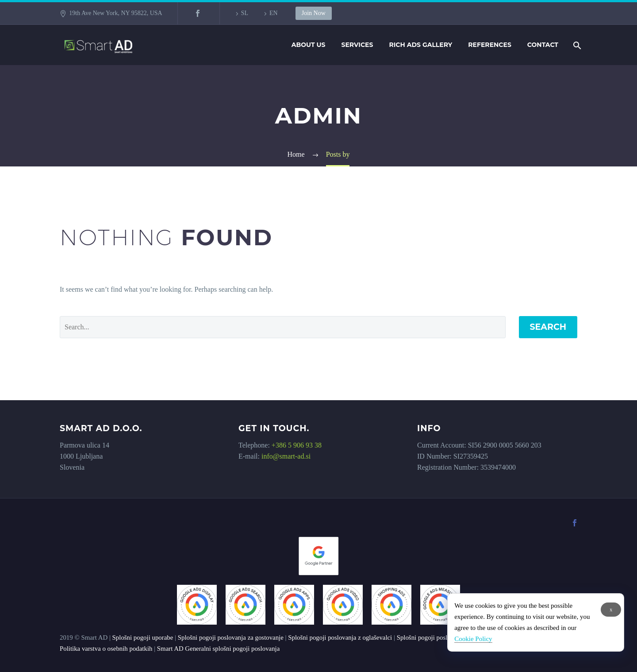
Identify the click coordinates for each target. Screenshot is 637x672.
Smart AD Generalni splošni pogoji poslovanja (218, 649)
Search (548, 327)
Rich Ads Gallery (420, 45)
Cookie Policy (473, 639)
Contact (543, 45)
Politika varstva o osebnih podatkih (106, 649)
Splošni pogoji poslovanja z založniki (446, 637)
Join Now (314, 13)
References (489, 45)
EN (274, 13)
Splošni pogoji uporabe (143, 637)
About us (309, 45)
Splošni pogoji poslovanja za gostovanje (231, 637)
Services (357, 45)
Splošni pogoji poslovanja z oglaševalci (340, 637)
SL (245, 13)
